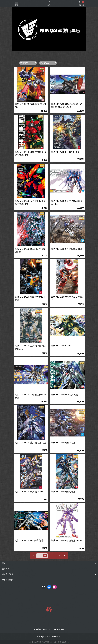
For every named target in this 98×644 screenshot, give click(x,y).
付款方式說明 (8, 574)
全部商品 (6, 569)
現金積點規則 (8, 580)
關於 (4, 563)
